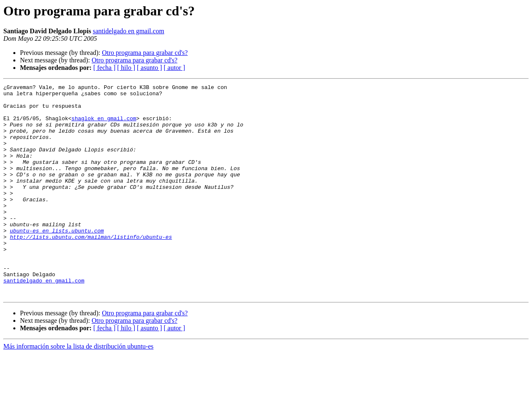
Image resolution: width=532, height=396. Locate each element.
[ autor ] (175, 68)
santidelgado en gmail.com (128, 31)
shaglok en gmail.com (104, 126)
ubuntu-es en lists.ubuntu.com (57, 260)
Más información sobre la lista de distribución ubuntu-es (78, 389)
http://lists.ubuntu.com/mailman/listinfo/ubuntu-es (91, 268)
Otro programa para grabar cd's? (145, 53)
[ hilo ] (126, 68)
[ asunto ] (149, 68)
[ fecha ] (104, 68)
